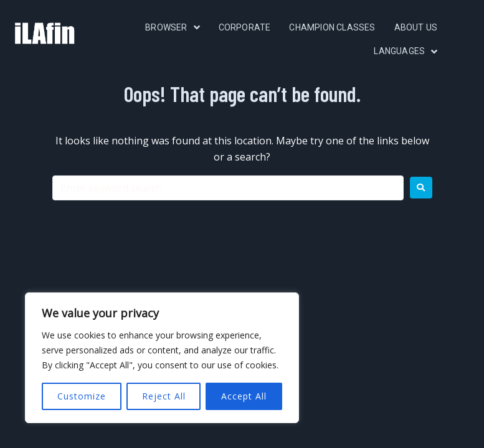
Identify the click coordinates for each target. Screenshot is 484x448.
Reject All (164, 396)
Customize (82, 396)
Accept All (244, 396)
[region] (162, 358)
